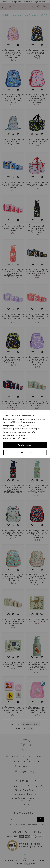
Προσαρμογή (25, 452)
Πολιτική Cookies (20, 438)
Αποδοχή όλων (25, 445)
